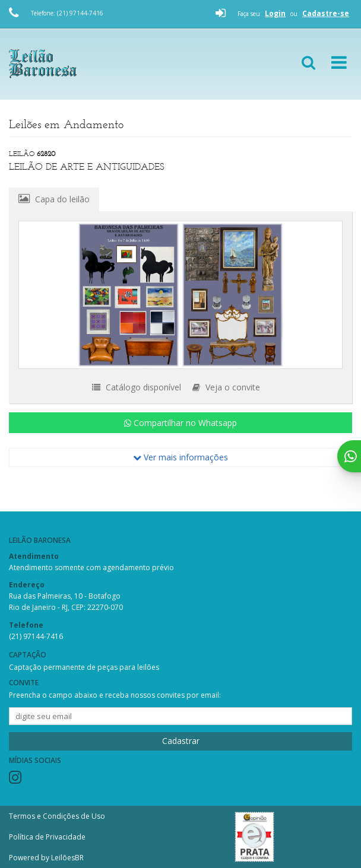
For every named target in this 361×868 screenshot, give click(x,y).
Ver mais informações (180, 457)
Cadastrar (181, 741)
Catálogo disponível (137, 387)
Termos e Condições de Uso (57, 816)
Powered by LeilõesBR (46, 858)
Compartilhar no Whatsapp (180, 423)
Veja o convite (226, 387)
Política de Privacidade (47, 837)
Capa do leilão (54, 199)
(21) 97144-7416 (36, 636)
